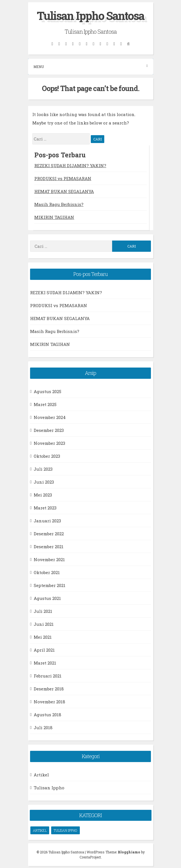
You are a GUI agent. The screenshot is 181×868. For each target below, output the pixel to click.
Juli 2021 (43, 611)
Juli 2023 (43, 469)
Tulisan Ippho (49, 788)
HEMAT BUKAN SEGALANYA (64, 191)
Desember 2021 (49, 547)
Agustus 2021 (47, 598)
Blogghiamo (129, 852)
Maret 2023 (45, 508)
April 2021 (44, 650)
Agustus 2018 (47, 715)
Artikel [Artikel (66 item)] (40, 830)
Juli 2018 (43, 728)
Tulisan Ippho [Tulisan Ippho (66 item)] (65, 830)
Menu (91, 66)
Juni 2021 (44, 624)
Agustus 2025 (47, 391)
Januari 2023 (47, 521)
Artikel (41, 775)
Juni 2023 (44, 482)
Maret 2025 (45, 404)
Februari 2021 (48, 676)
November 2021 (49, 559)
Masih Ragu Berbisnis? (59, 204)
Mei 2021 (43, 637)
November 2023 (49, 443)
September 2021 (50, 585)
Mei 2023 (43, 495)
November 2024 (50, 417)
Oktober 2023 (47, 456)
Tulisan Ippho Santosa (90, 16)
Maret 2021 (45, 663)
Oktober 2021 (47, 572)
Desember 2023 (49, 430)
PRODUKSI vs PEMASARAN (63, 178)
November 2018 (49, 702)
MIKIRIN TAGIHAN (54, 217)
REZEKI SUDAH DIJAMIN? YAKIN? (70, 166)
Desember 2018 (49, 689)
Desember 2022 (49, 534)
